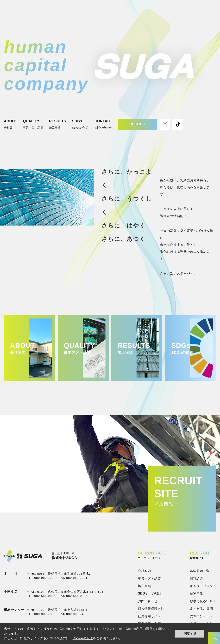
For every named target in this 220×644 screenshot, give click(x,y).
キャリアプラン (201, 586)
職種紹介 (197, 579)
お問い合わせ (148, 601)
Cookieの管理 (83, 638)
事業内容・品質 (149, 579)
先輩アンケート (201, 616)
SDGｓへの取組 (150, 593)
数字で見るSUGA (203, 601)
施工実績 (144, 586)
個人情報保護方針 (151, 609)
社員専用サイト (149, 616)
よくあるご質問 (201, 609)
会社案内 (144, 571)
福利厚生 (197, 593)
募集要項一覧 (200, 571)
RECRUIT (138, 124)
